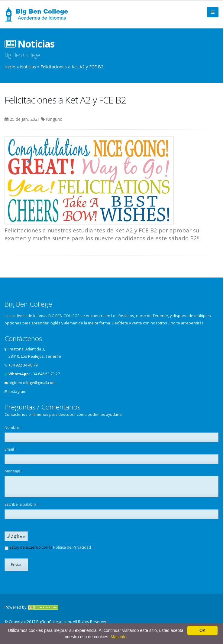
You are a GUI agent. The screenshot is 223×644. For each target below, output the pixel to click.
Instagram (17, 391)
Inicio (10, 67)
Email (11, 449)
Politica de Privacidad (72, 547)
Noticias (28, 67)
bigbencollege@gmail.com (32, 383)
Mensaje (14, 471)
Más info (119, 637)
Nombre (13, 427)
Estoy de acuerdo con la (49, 547)
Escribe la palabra (22, 504)
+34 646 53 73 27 (45, 374)
